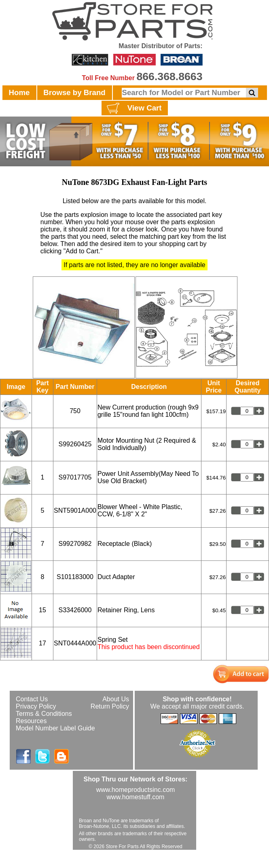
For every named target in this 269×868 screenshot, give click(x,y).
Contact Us (32, 699)
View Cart (133, 108)
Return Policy (110, 706)
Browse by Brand (74, 92)
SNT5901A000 (75, 510)
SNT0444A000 (75, 643)
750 (75, 411)
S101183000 (75, 577)
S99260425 (75, 444)
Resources (31, 721)
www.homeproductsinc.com (136, 790)
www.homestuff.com (136, 797)
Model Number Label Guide (55, 728)
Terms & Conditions (44, 714)
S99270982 (75, 544)
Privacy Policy (36, 706)
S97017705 (75, 477)
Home (19, 92)
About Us (116, 699)
